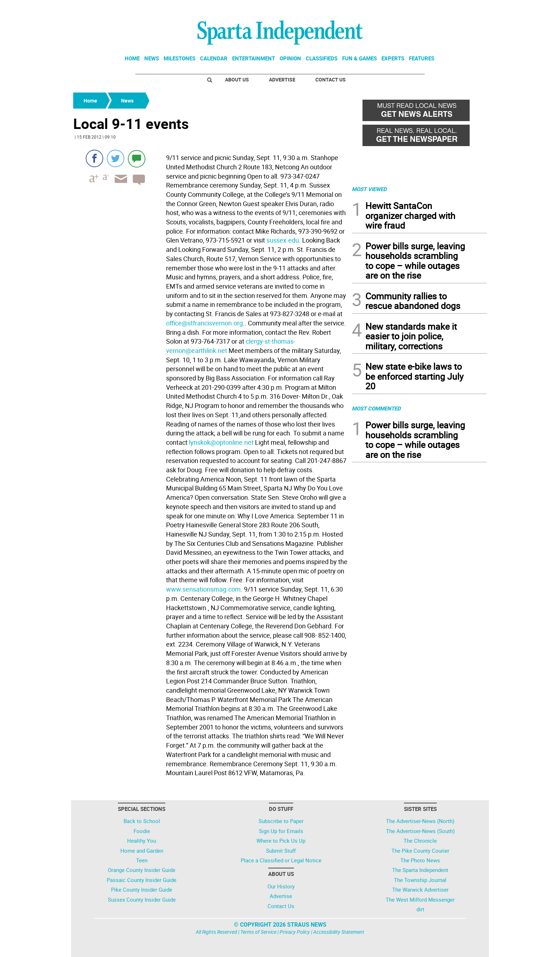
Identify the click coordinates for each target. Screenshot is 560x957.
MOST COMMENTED (376, 408)
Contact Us (331, 79)
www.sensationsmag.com (203, 589)
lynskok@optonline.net (221, 442)
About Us (237, 79)
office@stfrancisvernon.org (204, 323)
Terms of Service (258, 932)
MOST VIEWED (369, 189)
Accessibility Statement (339, 932)
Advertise (282, 79)
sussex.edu (283, 240)
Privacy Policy (295, 932)
